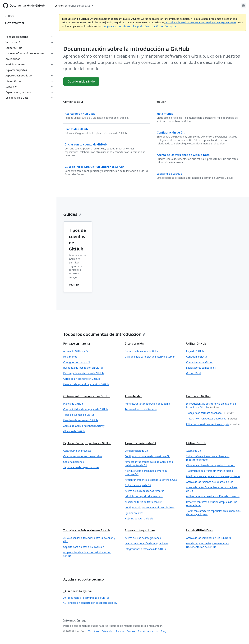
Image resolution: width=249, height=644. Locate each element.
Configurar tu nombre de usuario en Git (147, 456)
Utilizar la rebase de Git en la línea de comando (213, 496)
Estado (120, 631)
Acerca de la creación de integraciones (146, 543)
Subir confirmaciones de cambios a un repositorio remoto (208, 458)
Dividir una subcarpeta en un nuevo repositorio (213, 476)
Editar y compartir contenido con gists (213, 424)
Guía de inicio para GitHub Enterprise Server (150, 357)
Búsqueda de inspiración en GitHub (83, 368)
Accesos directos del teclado (141, 409)
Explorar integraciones (140, 530)
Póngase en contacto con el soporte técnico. (90, 603)
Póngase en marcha (77, 344)
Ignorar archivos (134, 513)
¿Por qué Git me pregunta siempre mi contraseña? (146, 472)
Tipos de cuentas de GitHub (79, 415)
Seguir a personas (73, 462)
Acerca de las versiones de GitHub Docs (209, 538)
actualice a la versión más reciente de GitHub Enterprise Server (201, 22)
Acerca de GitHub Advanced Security (84, 426)
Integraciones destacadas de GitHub (145, 549)
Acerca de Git (194, 451)
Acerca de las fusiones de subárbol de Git (209, 482)
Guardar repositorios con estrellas (83, 456)
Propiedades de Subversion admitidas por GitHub (87, 554)
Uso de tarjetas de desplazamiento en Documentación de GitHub (208, 545)
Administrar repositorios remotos (144, 496)
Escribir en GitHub (198, 396)
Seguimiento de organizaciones (81, 467)
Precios (131, 631)
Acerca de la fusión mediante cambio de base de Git (212, 489)
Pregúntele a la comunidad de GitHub (86, 598)
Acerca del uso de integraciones (143, 538)
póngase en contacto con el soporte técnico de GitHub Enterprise (140, 26)
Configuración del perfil (77, 362)
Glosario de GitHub (74, 431)
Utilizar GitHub (196, 344)
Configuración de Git (136, 451)
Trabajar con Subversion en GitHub (87, 530)
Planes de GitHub (73, 404)
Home (10, 16)
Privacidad (108, 631)
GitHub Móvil (194, 373)
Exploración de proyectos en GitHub (87, 443)
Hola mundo (70, 357)
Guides (72, 214)
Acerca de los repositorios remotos (144, 491)
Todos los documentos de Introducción (104, 334)
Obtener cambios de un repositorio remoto (211, 465)
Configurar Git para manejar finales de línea (149, 507)
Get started (14, 23)
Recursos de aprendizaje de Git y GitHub (86, 384)
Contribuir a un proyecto (77, 451)
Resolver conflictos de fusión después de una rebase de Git (212, 504)
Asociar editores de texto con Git (143, 502)
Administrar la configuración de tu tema (147, 404)
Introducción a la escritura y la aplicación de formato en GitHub (211, 406)
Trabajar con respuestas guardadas (212, 419)
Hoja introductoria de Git (139, 519)
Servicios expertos (148, 631)
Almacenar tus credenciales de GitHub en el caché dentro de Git (149, 463)
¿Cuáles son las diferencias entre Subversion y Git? (89, 540)
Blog (164, 631)
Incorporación (134, 344)
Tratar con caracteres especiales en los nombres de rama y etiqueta (213, 513)
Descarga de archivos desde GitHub (83, 373)
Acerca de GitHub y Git (76, 351)
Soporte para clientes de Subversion (84, 547)
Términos (94, 631)
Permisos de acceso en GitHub (80, 420)
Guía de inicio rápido (81, 81)
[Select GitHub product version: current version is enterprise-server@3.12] (74, 6)
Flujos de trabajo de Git (138, 485)
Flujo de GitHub (195, 351)
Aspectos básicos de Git (140, 443)
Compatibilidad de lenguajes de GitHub (86, 409)
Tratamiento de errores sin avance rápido (210, 471)
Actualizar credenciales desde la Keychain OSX (151, 480)
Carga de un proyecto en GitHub (82, 379)
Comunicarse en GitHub (200, 362)
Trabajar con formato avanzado (210, 413)
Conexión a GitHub (197, 357)
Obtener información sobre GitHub (87, 396)
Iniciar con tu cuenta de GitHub (142, 351)
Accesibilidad (133, 396)
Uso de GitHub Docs (200, 530)
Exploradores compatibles (201, 368)
